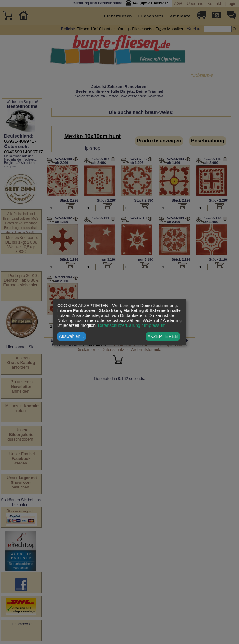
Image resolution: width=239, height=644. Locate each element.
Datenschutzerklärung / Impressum (132, 325)
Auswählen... (72, 336)
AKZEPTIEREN (163, 336)
